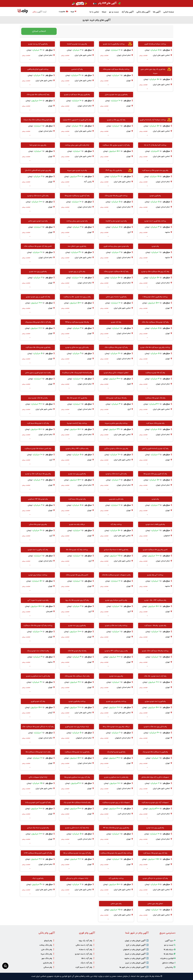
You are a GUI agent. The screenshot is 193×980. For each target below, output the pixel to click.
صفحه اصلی (169, 12)
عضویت (64, 12)
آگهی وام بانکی (143, 12)
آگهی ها (157, 12)
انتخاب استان (39, 31)
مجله (104, 12)
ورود (73, 12)
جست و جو (114, 12)
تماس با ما (94, 12)
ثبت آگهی (39, 12)
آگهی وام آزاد (128, 12)
